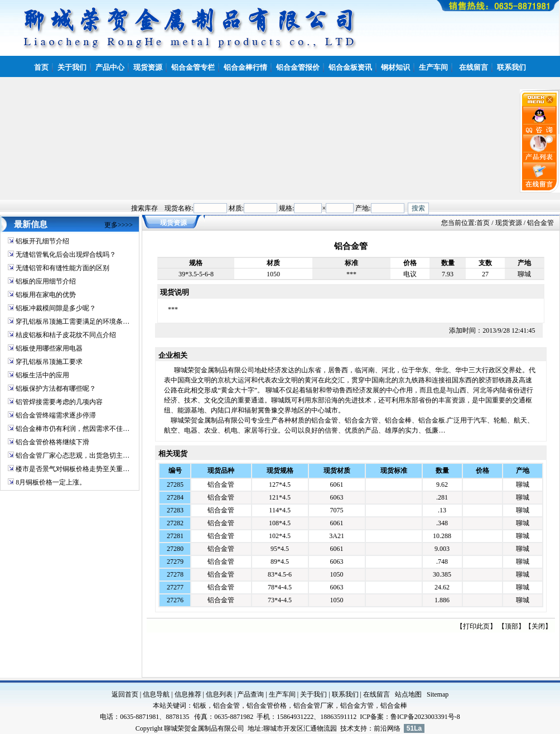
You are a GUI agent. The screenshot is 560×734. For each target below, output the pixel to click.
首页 (483, 223)
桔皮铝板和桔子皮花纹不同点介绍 (66, 335)
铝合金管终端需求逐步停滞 (56, 415)
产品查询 (250, 694)
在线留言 (376, 694)
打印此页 (476, 626)
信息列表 (219, 694)
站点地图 (408, 694)
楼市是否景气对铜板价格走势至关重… (73, 469)
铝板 (200, 706)
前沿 (380, 728)
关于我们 (313, 694)
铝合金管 (221, 484)
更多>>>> (119, 225)
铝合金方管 (357, 706)
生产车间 (282, 694)
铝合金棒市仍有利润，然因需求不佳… (73, 429)
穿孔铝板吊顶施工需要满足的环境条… (73, 322)
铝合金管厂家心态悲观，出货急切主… (73, 455)
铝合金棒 (394, 706)
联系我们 (345, 694)
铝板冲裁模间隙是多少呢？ (56, 308)
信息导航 (156, 694)
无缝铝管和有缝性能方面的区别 (62, 268)
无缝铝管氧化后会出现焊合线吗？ (66, 255)
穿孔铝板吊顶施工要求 (49, 362)
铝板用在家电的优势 (46, 295)
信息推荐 (188, 694)
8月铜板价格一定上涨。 (51, 482)
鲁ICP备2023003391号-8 (425, 717)
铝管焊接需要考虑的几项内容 (59, 402)
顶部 (511, 626)
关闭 (538, 626)
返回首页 (125, 694)
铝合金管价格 (267, 706)
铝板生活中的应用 (42, 375)
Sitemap (438, 694)
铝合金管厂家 (313, 706)
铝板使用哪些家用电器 (49, 348)
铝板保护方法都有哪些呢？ (56, 388)
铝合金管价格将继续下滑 (52, 442)
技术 (347, 728)
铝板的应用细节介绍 (46, 281)
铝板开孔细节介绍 (42, 241)
